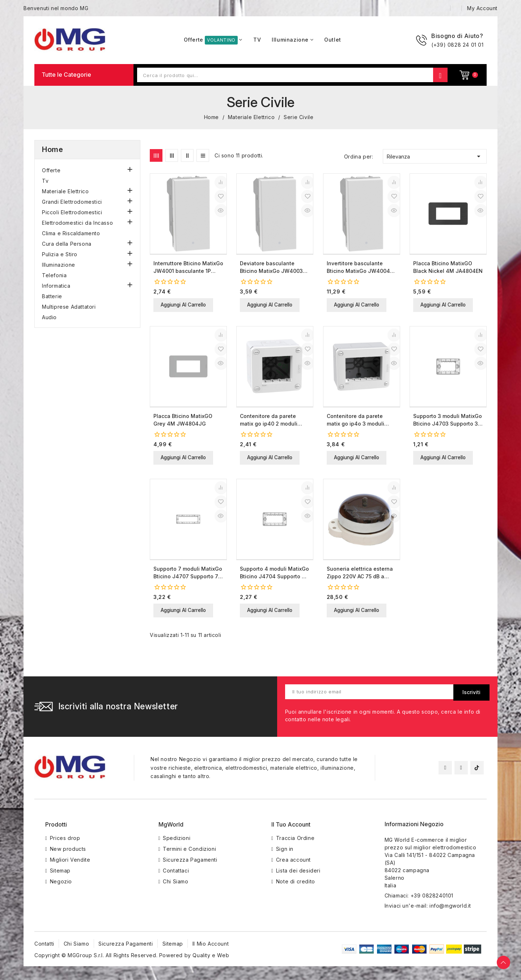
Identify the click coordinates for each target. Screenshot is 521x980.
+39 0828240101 (432, 898)
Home (52, 150)
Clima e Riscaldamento (71, 233)
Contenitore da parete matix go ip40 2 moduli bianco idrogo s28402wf (271, 421)
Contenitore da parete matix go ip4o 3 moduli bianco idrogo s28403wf (358, 421)
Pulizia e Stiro (60, 254)
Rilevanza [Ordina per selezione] (435, 156)
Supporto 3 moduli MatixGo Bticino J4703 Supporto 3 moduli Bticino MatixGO (448, 421)
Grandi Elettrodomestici (72, 202)
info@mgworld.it (450, 909)
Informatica (56, 286)
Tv (45, 181)
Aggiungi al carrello (187, 305)
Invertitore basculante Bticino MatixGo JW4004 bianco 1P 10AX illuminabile (361, 267)
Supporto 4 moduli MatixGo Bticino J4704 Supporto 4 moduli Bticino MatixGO (274, 575)
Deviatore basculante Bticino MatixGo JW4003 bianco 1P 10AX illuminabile (274, 267)
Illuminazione (59, 265)
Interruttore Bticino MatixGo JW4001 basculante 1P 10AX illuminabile (188, 267)
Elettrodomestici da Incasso (77, 223)
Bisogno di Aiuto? (457, 36)
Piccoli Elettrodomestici (72, 212)
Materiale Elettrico (65, 191)
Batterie (52, 296)
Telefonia (54, 275)
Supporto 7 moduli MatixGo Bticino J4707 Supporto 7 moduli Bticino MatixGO (188, 575)
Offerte (51, 170)
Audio (49, 317)
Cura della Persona (67, 244)
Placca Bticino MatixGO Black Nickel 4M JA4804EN (448, 267)
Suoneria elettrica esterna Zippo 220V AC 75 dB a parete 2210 (360, 575)
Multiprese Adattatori (69, 307)
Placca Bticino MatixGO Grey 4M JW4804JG (183, 421)
